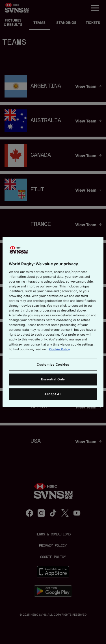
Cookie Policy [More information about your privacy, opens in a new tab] (60, 349)
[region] (53, 322)
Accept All (53, 394)
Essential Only (53, 379)
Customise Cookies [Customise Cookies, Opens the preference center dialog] (53, 364)
